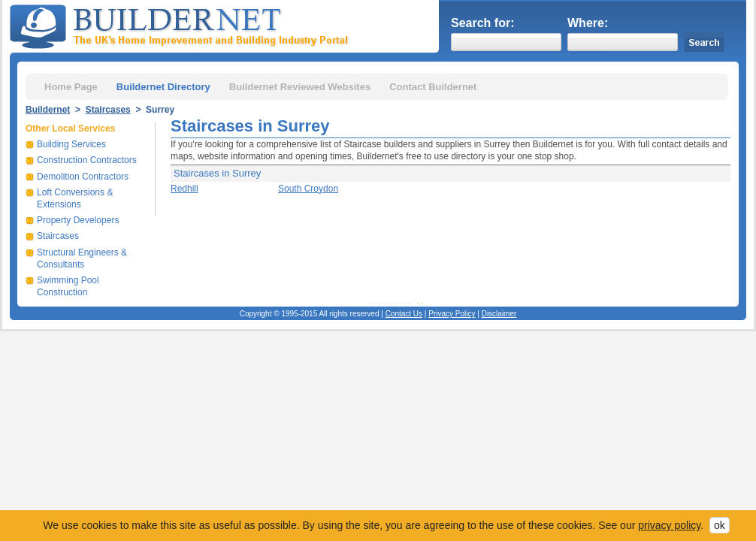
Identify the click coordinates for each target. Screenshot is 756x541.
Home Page (71, 87)
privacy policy (669, 525)
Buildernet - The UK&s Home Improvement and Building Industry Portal (182, 25)
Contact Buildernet (433, 87)
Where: (588, 23)
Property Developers (78, 220)
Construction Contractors (87, 160)
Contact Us (404, 314)
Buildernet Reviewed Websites (300, 87)
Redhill (184, 189)
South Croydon (308, 189)
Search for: (482, 23)
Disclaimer (499, 314)
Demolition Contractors (83, 177)
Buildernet (48, 110)
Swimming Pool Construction (68, 286)
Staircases (108, 110)
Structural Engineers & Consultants (82, 258)
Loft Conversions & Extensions (75, 198)
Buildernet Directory (163, 87)
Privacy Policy (452, 314)
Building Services (71, 144)
